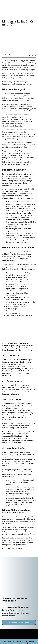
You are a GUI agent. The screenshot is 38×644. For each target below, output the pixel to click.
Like (34, 55)
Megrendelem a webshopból (19, 622)
